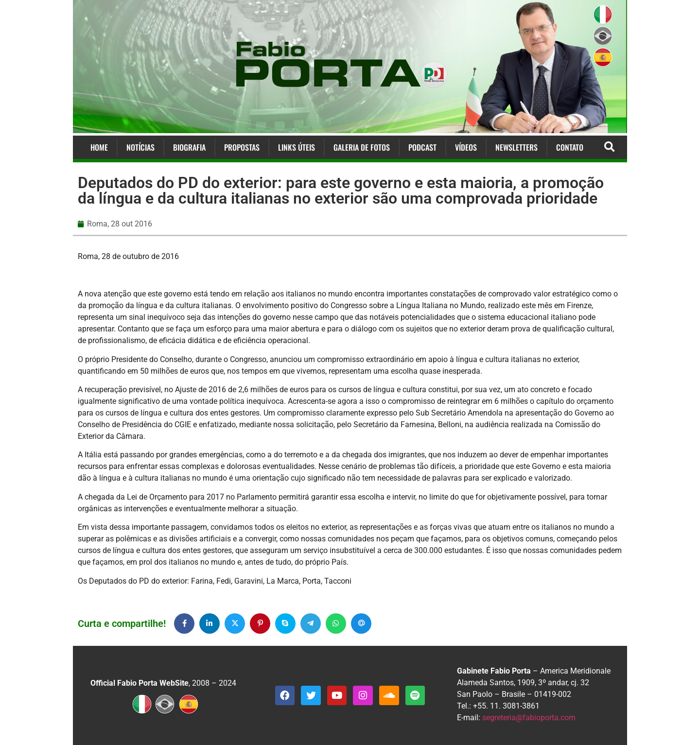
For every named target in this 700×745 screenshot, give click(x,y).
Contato (570, 147)
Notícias (140, 147)
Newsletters (516, 147)
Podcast (422, 147)
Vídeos (466, 147)
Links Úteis (297, 147)
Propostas (242, 147)
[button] (609, 147)
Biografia (189, 147)
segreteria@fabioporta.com (529, 718)
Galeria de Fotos (362, 147)
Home (99, 147)
